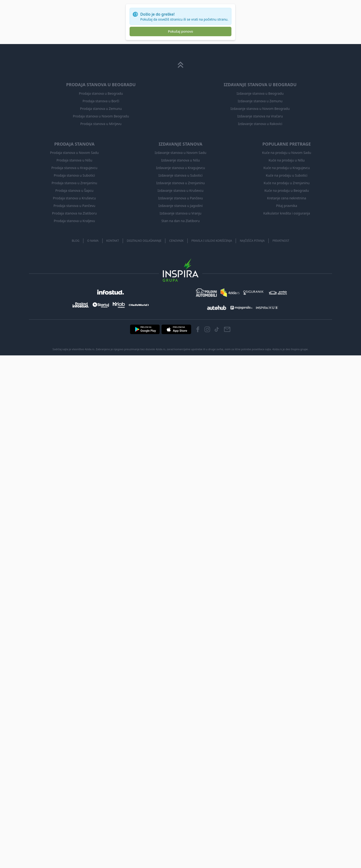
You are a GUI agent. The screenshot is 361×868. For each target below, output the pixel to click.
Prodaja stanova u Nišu (74, 160)
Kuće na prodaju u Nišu (287, 160)
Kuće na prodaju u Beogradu (287, 190)
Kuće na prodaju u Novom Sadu (287, 153)
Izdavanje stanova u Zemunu (260, 101)
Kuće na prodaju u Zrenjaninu (287, 183)
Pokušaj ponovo (180, 31)
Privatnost (281, 241)
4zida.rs (277, 349)
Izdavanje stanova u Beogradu (260, 93)
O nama (93, 241)
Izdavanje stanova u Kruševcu (180, 190)
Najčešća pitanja (252, 241)
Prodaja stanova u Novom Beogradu (101, 116)
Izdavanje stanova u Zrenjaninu (180, 183)
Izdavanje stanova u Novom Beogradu (260, 109)
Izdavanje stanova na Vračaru (260, 116)
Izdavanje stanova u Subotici (180, 175)
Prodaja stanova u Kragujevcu (74, 168)
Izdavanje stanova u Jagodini (180, 206)
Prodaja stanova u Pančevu (74, 206)
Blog (76, 241)
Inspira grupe (299, 349)
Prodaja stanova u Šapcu (74, 190)
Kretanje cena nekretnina (287, 198)
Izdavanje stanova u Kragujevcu (181, 168)
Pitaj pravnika (287, 206)
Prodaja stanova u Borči (101, 101)
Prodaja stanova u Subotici (74, 175)
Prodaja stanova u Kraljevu (74, 221)
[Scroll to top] (180, 65)
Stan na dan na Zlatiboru (180, 221)
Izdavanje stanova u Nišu (180, 160)
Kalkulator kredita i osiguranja (287, 213)
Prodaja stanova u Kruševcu (74, 198)
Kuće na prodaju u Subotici (287, 175)
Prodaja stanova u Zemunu (101, 109)
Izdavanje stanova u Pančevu (181, 198)
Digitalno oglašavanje (144, 241)
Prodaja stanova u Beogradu (101, 93)
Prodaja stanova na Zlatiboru (74, 213)
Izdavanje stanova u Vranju (180, 213)
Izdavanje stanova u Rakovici (260, 124)
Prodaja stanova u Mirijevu (101, 124)
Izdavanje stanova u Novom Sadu (180, 153)
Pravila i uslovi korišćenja (212, 241)
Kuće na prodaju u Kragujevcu (287, 168)
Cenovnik (176, 241)
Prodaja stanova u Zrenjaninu (74, 183)
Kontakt (113, 241)
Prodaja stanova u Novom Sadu (74, 153)
